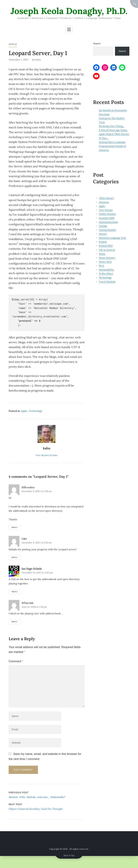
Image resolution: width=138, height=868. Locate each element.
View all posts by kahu (47, 455)
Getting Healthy (108, 230)
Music (102, 254)
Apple (13, 44)
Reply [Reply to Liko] (15, 557)
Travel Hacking (107, 282)
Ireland (103, 242)
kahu (38, 60)
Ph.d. (102, 266)
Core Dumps (106, 210)
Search (97, 44)
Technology (35, 411)
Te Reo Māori (106, 274)
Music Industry (107, 258)
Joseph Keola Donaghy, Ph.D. (69, 11)
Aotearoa (104, 202)
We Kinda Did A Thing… (112, 126)
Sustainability (106, 270)
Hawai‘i (103, 234)
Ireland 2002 (106, 246)
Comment (16, 661)
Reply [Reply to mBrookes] (15, 527)
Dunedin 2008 (107, 218)
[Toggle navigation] (69, 29)
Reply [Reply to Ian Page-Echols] (15, 592)
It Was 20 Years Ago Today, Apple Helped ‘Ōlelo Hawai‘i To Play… (114, 134)
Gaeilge (103, 226)
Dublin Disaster (107, 214)
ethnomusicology (108, 222)
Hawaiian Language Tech (112, 238)
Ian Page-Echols (32, 569)
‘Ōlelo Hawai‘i (106, 198)
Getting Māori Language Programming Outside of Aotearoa (112, 146)
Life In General (107, 250)
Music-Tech (105, 262)
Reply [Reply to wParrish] (15, 622)
